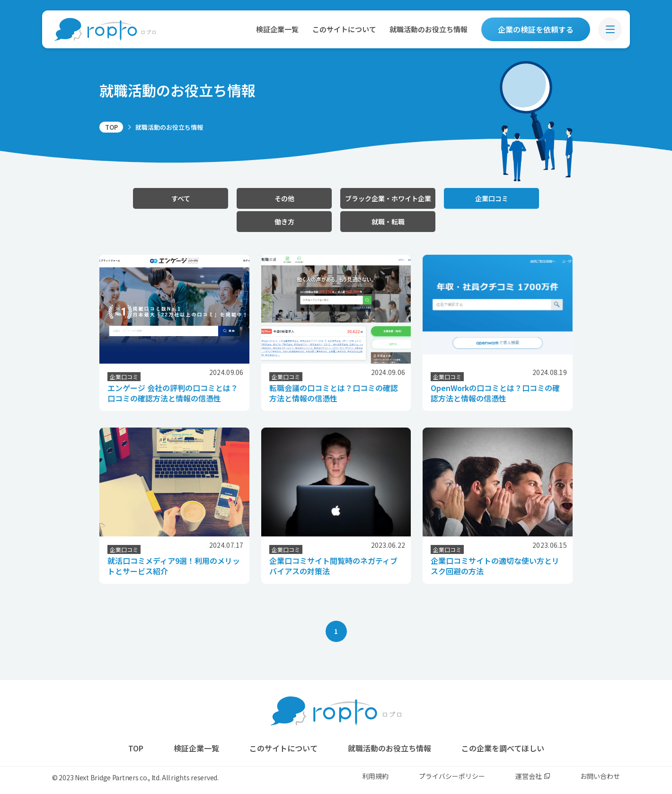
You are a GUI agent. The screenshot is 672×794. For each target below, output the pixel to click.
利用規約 (375, 776)
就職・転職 (388, 222)
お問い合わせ (600, 776)
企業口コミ (492, 198)
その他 (284, 198)
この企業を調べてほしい (503, 748)
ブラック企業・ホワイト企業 (388, 198)
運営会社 (533, 776)
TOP (111, 127)
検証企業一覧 (277, 29)
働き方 (284, 222)
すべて (181, 198)
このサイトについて (344, 29)
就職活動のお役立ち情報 (429, 29)
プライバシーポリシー (452, 776)
